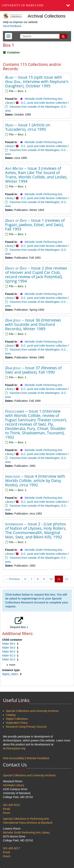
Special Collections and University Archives (32, 711)
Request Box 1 (19, 623)
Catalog (11, 715)
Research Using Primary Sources (26, 727)
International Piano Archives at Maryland (28, 823)
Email (6, 809)
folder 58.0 (9, 644)
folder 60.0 (9, 652)
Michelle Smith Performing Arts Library (26, 833)
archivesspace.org (14, 748)
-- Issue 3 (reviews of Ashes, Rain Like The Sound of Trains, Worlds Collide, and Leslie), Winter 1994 (36, 175)
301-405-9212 (12, 805)
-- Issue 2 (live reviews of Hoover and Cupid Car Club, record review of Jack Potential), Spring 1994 (36, 275)
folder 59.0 (9, 648)
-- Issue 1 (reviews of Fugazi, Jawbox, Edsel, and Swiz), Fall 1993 (35, 225)
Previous (13, 579)
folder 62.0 (9, 659)
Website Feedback (38, 758)
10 (51, 579)
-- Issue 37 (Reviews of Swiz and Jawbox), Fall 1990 (33, 370)
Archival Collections (46, 16)
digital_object (11, 674)
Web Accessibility (14, 758)
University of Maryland (23, 5)
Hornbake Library (13, 785)
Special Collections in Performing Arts (26, 819)
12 (67, 579)
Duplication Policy (17, 723)
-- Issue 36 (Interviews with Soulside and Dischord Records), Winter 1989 (33, 324)
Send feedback (12, 26)
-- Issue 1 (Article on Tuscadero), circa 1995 (28, 127)
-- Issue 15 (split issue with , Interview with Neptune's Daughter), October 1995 (37, 82)
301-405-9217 (12, 848)
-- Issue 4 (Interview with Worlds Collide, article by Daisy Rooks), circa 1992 (35, 481)
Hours (7, 813)
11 (59, 579)
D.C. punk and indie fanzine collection (44, 103)
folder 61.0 (9, 655)
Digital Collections (17, 719)
